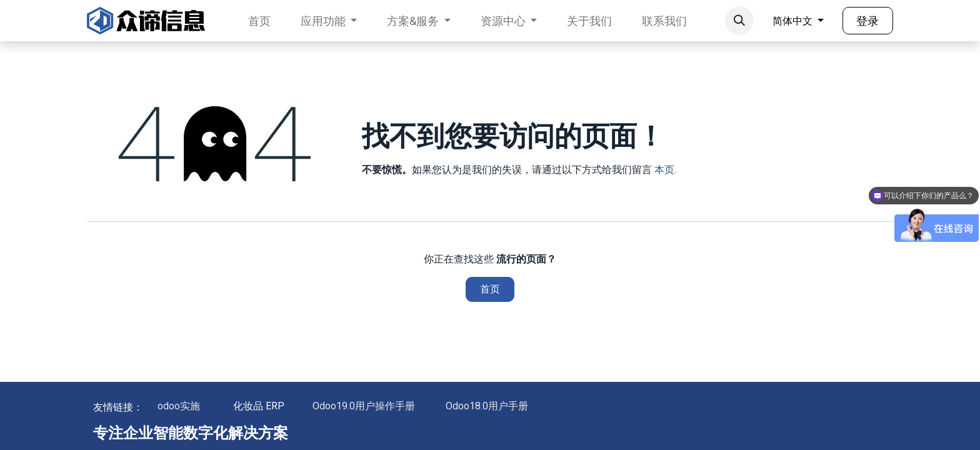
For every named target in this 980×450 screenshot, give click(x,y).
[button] (739, 21)
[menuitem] (259, 21)
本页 (664, 170)
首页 (490, 289)
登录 (867, 21)
